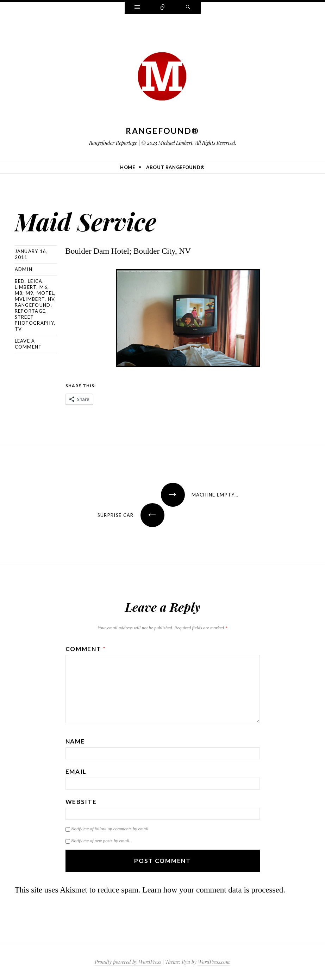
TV (18, 329)
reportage (30, 311)
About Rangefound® (176, 167)
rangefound (33, 305)
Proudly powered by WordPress (128, 962)
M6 (43, 287)
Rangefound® (162, 131)
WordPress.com (214, 962)
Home (128, 167)
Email (76, 771)
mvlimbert (30, 299)
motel (46, 293)
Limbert (26, 287)
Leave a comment (29, 344)
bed (20, 281)
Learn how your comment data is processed (213, 890)
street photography (34, 320)
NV (51, 299)
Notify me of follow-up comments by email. (110, 829)
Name (75, 741)
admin (24, 269)
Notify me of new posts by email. (101, 841)
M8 (19, 293)
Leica (35, 281)
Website (81, 802)
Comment (86, 649)
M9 (30, 293)
